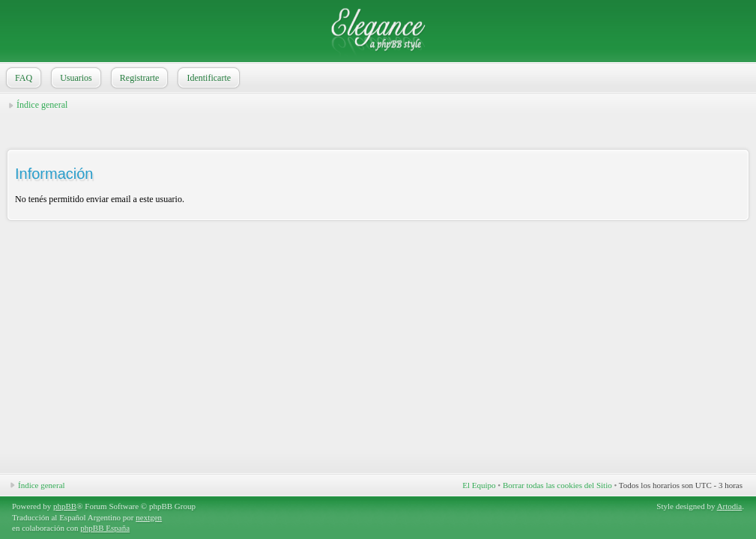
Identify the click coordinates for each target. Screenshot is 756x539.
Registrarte (138, 78)
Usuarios (75, 78)
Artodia (730, 506)
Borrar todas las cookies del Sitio (557, 485)
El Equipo (479, 485)
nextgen (149, 517)
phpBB (65, 506)
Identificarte (207, 78)
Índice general (42, 105)
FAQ (22, 78)
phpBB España (105, 528)
